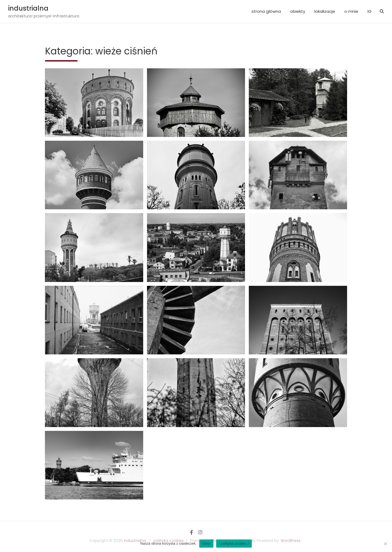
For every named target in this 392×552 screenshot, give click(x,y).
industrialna (28, 8)
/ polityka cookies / (234, 543)
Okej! (206, 543)
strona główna (266, 11)
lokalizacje (325, 11)
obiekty (298, 11)
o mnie (351, 11)
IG (370, 11)
